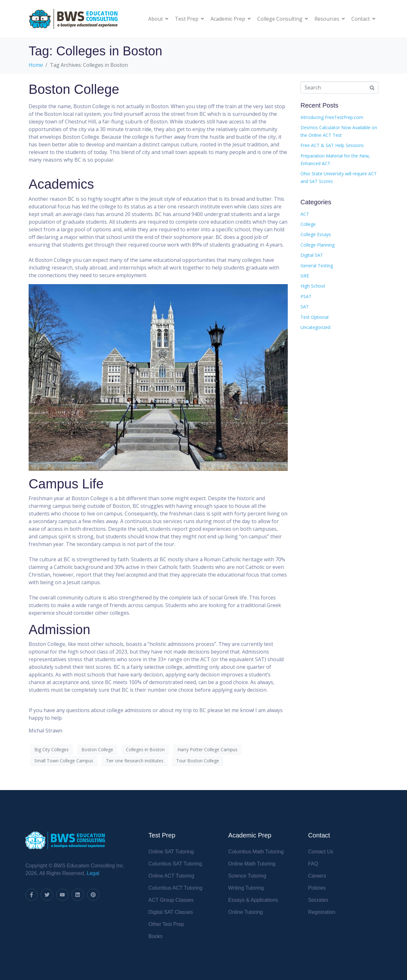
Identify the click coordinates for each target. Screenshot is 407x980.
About (158, 19)
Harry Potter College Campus (207, 749)
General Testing (317, 266)
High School (313, 286)
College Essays (316, 234)
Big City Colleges (52, 749)
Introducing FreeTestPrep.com (332, 117)
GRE (305, 276)
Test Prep (189, 19)
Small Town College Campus (64, 761)
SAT (305, 307)
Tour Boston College (198, 761)
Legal (93, 873)
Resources (330, 19)
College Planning (317, 245)
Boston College (74, 89)
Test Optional (314, 317)
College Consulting (283, 19)
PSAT (306, 296)
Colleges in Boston (145, 749)
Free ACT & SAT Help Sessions (332, 145)
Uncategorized (315, 327)
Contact (363, 19)
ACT (305, 214)
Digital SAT (312, 255)
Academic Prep (231, 19)
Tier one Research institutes (135, 761)
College (308, 224)
